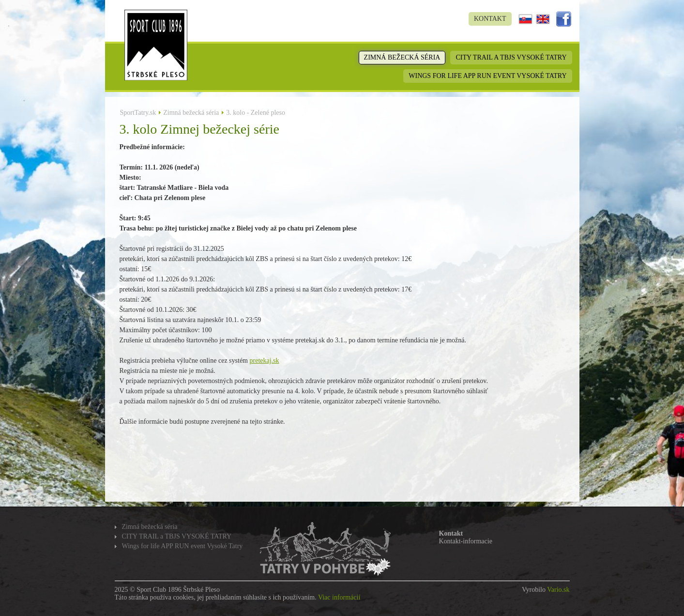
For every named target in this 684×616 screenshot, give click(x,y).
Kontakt (490, 19)
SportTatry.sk (138, 113)
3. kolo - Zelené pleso (256, 113)
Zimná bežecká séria (402, 57)
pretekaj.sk (265, 361)
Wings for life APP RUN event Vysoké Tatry (487, 76)
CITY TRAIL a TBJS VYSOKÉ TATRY (511, 57)
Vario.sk (558, 590)
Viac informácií (339, 597)
